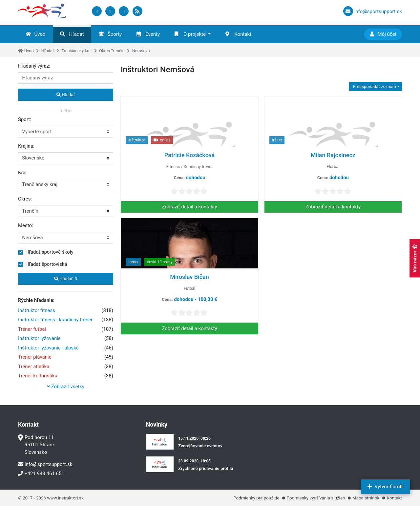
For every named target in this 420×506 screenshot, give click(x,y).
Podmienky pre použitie (256, 498)
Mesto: (26, 225)
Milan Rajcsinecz (333, 155)
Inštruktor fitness (37, 310)
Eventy (148, 34)
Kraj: (23, 173)
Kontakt (238, 34)
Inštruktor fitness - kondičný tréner (55, 320)
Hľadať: (66, 279)
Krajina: (26, 146)
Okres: (25, 199)
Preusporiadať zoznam (374, 86)
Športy (110, 34)
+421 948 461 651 (41, 474)
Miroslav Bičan (189, 277)
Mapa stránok (366, 498)
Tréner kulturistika (38, 376)
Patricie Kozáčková (189, 155)
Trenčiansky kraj (76, 51)
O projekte (190, 34)
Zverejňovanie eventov (200, 446)
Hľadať (72, 34)
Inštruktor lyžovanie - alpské (48, 348)
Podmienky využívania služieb (316, 498)
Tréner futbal (32, 329)
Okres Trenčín (112, 51)
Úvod (36, 34)
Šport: (25, 119)
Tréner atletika (34, 367)
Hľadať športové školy (50, 252)
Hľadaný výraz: (34, 66)
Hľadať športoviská (46, 264)
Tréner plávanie (35, 357)
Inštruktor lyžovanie (39, 338)
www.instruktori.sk (65, 498)
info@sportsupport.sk (45, 464)
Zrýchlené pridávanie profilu (206, 468)
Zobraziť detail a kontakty (189, 207)
